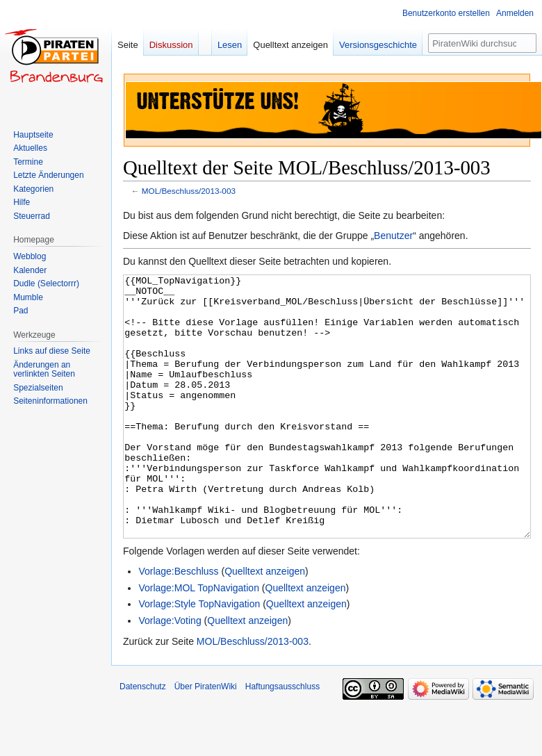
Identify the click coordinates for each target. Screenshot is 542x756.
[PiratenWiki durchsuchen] (482, 43)
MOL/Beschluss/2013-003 (189, 191)
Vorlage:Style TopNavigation (199, 656)
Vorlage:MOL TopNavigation (199, 640)
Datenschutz (143, 739)
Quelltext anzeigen (265, 623)
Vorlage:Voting (170, 673)
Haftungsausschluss (282, 739)
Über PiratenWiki (206, 739)
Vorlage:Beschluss (178, 623)
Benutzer (393, 236)
